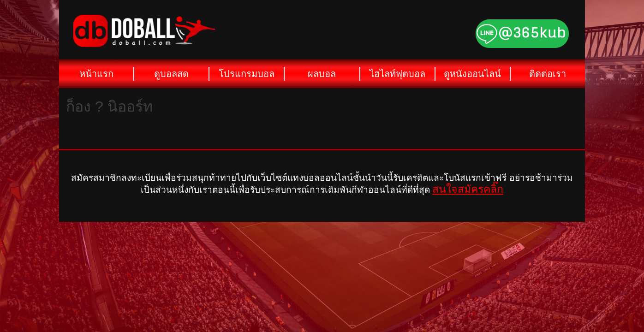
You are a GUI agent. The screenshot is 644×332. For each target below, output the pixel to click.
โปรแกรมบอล (247, 74)
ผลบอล (322, 74)
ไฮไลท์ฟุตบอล (397, 74)
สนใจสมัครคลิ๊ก (468, 189)
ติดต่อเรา (548, 74)
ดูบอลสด (171, 74)
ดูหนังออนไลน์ (472, 74)
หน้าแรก (96, 74)
